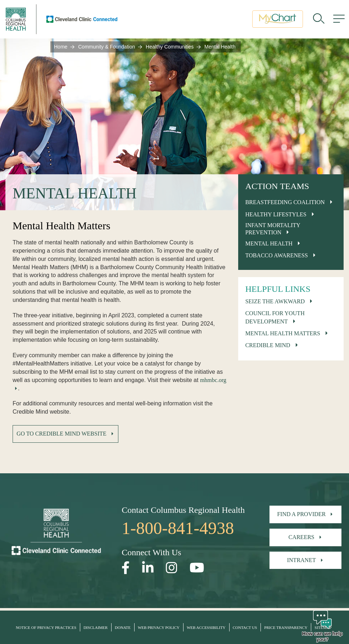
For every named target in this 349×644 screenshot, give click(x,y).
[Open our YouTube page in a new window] (197, 568)
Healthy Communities (170, 47)
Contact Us (245, 627)
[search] (319, 20)
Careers (302, 537)
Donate (123, 627)
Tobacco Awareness (277, 255)
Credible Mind (268, 345)
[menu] (339, 20)
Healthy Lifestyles (276, 214)
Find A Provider (301, 514)
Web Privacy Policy (159, 627)
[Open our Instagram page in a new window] (172, 568)
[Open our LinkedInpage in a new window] (148, 568)
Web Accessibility (206, 627)
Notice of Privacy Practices (46, 627)
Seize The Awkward (275, 301)
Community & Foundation (106, 47)
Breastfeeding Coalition (285, 202)
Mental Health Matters (283, 333)
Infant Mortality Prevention (273, 229)
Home (61, 47)
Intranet (302, 560)
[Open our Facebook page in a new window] (126, 568)
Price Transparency (286, 627)
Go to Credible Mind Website (62, 434)
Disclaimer (96, 627)
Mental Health (269, 243)
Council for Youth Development (275, 317)
